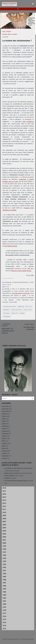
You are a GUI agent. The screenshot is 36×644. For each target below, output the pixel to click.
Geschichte (5, 411)
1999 (4, 546)
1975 (4, 619)
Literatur (4, 429)
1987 (4, 583)
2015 (4, 497)
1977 (4, 613)
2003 (4, 534)
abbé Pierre (21, 307)
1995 (4, 558)
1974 (4, 623)
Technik (4, 453)
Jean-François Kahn (17, 310)
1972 (4, 629)
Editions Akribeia (10, 476)
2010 (4, 512)
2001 (4, 540)
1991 (4, 571)
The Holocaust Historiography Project (16, 481)
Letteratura (5, 426)
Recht (4, 446)
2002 (4, 537)
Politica (4, 436)
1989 (4, 577)
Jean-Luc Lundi (28, 310)
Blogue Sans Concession (12, 473)
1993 (4, 564)
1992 (4, 567)
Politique (14, 34)
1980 (4, 604)
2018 (4, 488)
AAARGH (7, 478)
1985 (4, 589)
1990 (4, 574)
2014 (4, 500)
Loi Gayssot (6, 313)
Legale (4, 424)
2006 (4, 525)
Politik (4, 441)
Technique (5, 456)
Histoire (5, 34)
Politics (4, 439)
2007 (4, 522)
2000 (4, 543)
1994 (4, 561)
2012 (4, 506)
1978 (4, 610)
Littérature (5, 434)
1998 (4, 549)
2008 (4, 519)
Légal (9, 34)
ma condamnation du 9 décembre (21, 293)
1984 (4, 592)
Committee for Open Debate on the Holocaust (18, 468)
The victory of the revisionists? (27, 327)
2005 (4, 528)
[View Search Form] (18, 9)
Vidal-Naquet (7, 317)
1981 (4, 601)
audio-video (5, 409)
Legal (3, 419)
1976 (4, 616)
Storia (4, 448)
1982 (4, 598)
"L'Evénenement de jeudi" (10, 307)
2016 (4, 494)
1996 (4, 555)
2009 (4, 516)
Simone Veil (15, 313)
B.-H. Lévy (29, 307)
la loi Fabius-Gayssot (11, 246)
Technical (5, 451)
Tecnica (4, 458)
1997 (4, 552)
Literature (5, 431)
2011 (4, 509)
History (4, 416)
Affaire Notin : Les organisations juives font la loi (9, 329)
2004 (4, 531)
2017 (4, 491)
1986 (4, 586)
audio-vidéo (5, 406)
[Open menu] (33, 4)
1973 (4, 626)
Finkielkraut (6, 310)
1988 (4, 580)
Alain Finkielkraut (28, 122)
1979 (4, 607)
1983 (4, 595)
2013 (4, 503)
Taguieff (22, 313)
